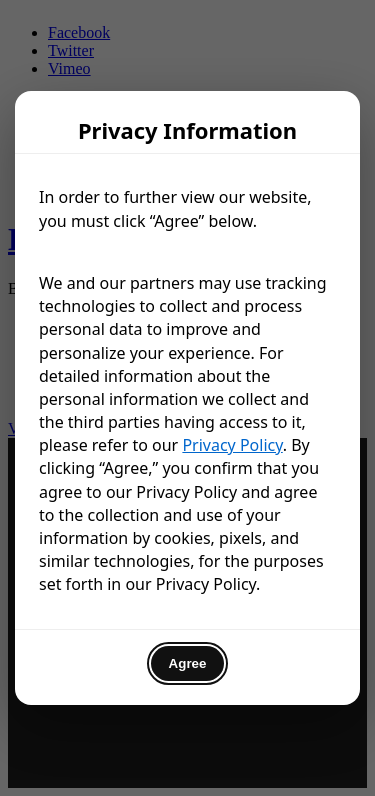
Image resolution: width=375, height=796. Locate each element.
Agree (188, 663)
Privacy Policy (232, 445)
